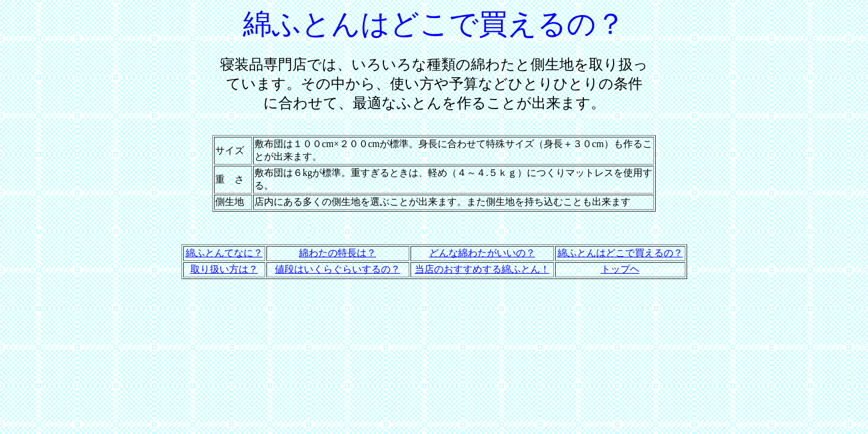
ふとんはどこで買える (615, 253)
